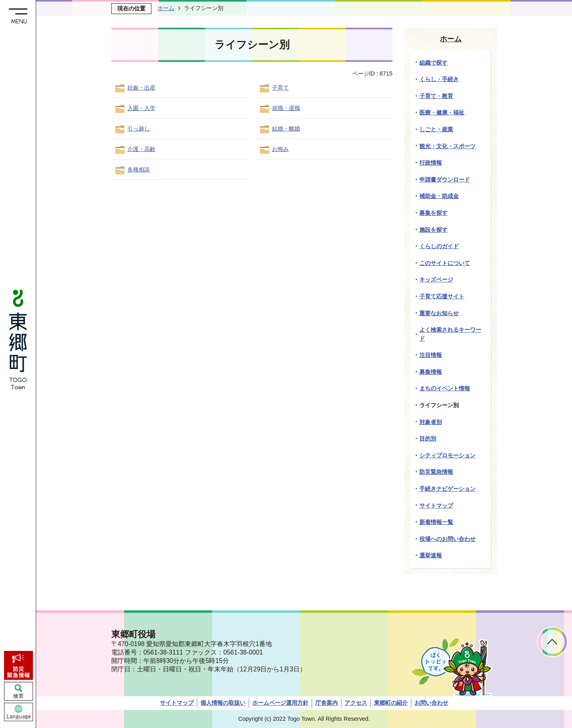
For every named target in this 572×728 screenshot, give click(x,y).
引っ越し (139, 128)
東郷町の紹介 (391, 703)
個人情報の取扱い (223, 703)
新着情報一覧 (436, 522)
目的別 (428, 438)
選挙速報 (431, 555)
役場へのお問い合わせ (447, 539)
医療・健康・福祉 (442, 112)
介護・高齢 (141, 149)
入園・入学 (141, 108)
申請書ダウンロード (445, 179)
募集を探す (433, 213)
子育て (280, 88)
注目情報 (431, 355)
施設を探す (433, 230)
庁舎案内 (327, 703)
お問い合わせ (431, 703)
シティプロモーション (447, 455)
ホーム (166, 8)
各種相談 (139, 169)
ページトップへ (553, 642)
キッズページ (436, 279)
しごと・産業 (436, 129)
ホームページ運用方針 (280, 703)
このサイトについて (445, 263)
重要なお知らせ (439, 313)
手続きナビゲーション (447, 489)
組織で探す (433, 63)
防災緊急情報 (436, 472)
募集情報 (431, 372)
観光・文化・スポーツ (447, 146)
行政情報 (431, 163)
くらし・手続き (439, 79)
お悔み (280, 149)
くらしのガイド (439, 246)
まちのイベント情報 (445, 388)
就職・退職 (286, 108)
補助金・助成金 (439, 196)
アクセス (356, 703)
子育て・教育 (436, 96)
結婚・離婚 (286, 128)
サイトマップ (436, 506)
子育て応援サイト (442, 296)
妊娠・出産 (141, 88)
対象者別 (431, 422)
